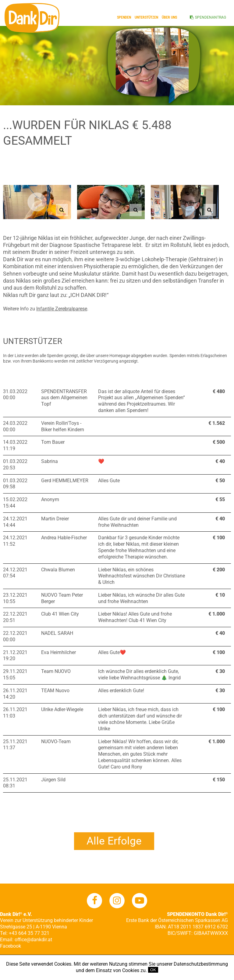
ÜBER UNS (169, 17)
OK (153, 970)
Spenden (124, 17)
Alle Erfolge (114, 841)
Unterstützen (146, 17)
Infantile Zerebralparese (62, 309)
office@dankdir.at (33, 940)
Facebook (11, 946)
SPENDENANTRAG (211, 17)
